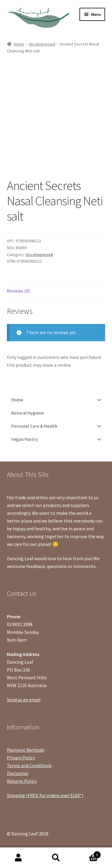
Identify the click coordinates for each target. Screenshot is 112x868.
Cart (88, 853)
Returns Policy (22, 781)
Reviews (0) (18, 291)
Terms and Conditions (29, 765)
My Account (19, 858)
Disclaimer (18, 773)
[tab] (56, 291)
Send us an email (24, 700)
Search (56, 858)
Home (19, 44)
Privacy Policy (21, 758)
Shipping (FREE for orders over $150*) (45, 795)
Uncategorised (42, 44)
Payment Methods (26, 750)
